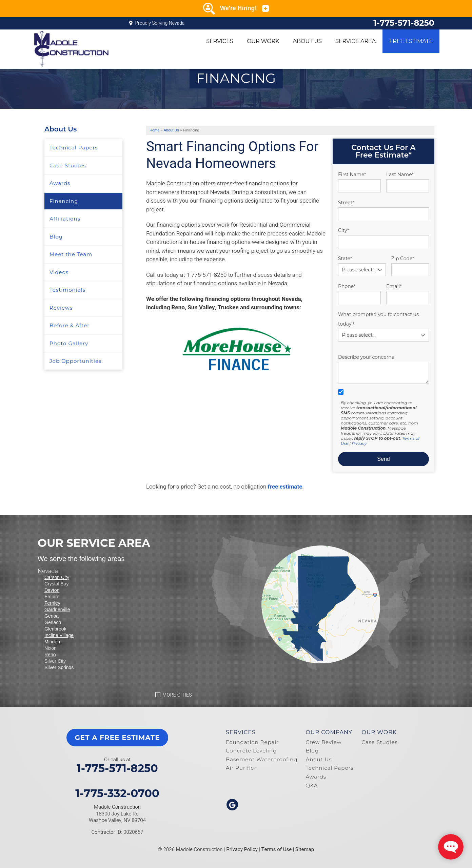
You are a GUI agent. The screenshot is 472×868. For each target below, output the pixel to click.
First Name (352, 174)
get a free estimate (117, 738)
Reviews (61, 308)
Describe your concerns (366, 357)
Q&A (312, 786)
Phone (347, 286)
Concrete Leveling (251, 751)
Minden (52, 642)
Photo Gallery (69, 343)
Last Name (400, 174)
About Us (307, 41)
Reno (50, 655)
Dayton (52, 590)
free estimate (285, 487)
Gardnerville (57, 609)
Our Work (263, 41)
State (345, 259)
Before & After (70, 325)
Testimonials (67, 290)
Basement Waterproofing (262, 759)
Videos (59, 272)
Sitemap (305, 849)
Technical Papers (74, 148)
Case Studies (68, 166)
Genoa (52, 616)
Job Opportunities (75, 361)
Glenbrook (55, 629)
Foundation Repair (252, 742)
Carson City (57, 577)
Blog (56, 237)
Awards (60, 183)
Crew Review (323, 742)
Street (346, 203)
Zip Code (403, 259)
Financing (64, 201)
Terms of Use (277, 849)
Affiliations (65, 219)
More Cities (177, 695)
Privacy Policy (242, 849)
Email (394, 286)
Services (220, 41)
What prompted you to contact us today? (378, 319)
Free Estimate (411, 41)
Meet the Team (71, 254)
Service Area (356, 41)
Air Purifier (241, 768)
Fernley (52, 603)
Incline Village (59, 635)
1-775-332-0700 (117, 793)
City (343, 230)
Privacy (359, 443)
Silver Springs (59, 667)
